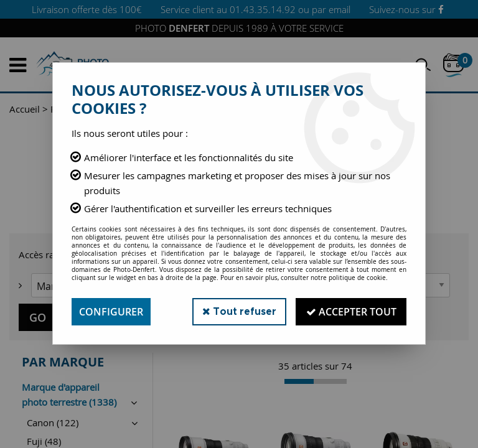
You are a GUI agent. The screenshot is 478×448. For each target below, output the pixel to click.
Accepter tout (351, 312)
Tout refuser (238, 311)
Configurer (111, 312)
